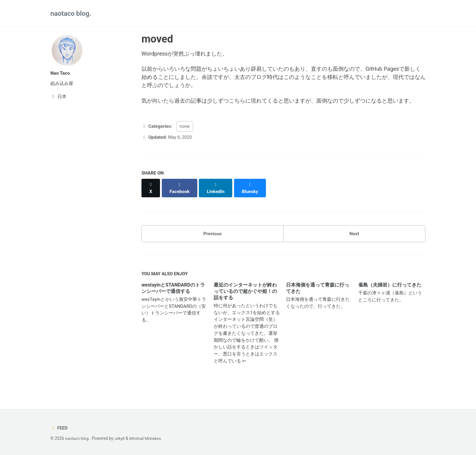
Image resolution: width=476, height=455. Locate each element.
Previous (212, 238)
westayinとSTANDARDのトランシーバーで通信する (173, 294)
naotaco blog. (71, 14)
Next (354, 238)
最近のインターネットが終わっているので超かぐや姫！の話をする (245, 297)
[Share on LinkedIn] (217, 195)
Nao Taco (60, 73)
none (185, 137)
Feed (59, 428)
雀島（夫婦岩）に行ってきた (390, 290)
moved (157, 39)
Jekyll (121, 439)
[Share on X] (151, 195)
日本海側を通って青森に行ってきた (318, 294)
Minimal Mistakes (147, 439)
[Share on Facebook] (180, 195)
